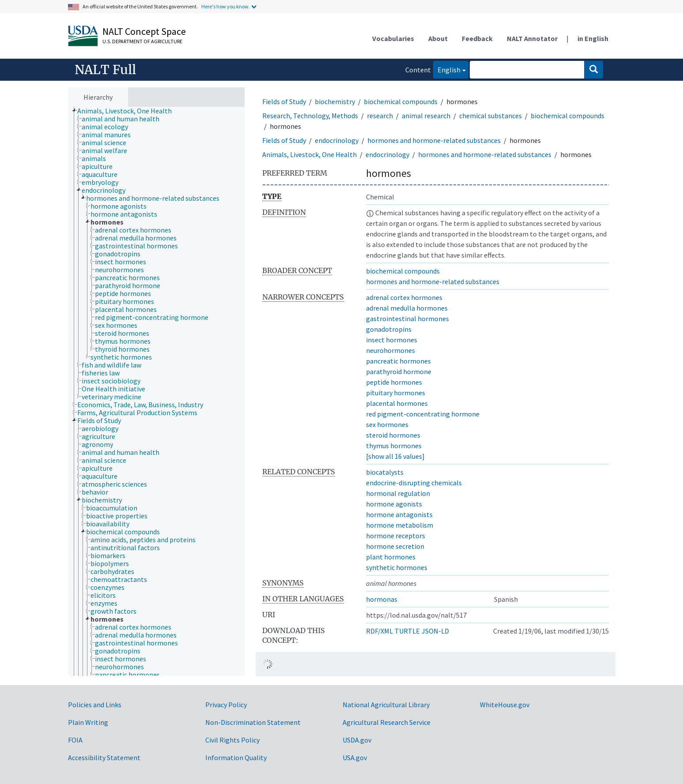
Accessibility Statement (104, 758)
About (438, 38)
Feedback (477, 38)
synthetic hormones (397, 567)
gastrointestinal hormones (408, 319)
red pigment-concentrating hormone (423, 414)
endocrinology (337, 140)
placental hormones (397, 403)
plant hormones (391, 557)
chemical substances (491, 116)
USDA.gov (357, 740)
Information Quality (236, 758)
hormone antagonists (399, 514)
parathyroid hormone (399, 371)
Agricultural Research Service (387, 722)
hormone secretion (395, 546)
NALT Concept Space (144, 31)
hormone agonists (394, 504)
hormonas (382, 599)
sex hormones (387, 424)
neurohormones (391, 350)
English (447, 69)
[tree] (156, 391)
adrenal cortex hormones (404, 297)
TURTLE (407, 631)
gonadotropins (389, 329)
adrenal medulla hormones (407, 308)
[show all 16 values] (395, 456)
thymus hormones (394, 446)
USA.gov (355, 758)
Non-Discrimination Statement (253, 722)
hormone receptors (396, 536)
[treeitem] (128, 111)
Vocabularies (393, 38)
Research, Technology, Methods (310, 116)
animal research (426, 116)
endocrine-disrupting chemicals (414, 483)
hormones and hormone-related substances (434, 140)
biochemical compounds (401, 101)
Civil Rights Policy (232, 740)
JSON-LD (435, 631)
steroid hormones (393, 435)
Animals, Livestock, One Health (309, 154)
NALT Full (105, 70)
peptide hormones (394, 382)
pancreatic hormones (398, 361)
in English (593, 38)
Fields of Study (284, 101)
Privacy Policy (226, 705)
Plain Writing (88, 722)
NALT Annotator (532, 38)
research (380, 116)
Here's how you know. (226, 6)
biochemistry (335, 101)
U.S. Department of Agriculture (142, 41)
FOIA (75, 740)
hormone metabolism (400, 525)
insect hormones (392, 340)
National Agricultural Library (386, 705)
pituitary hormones (396, 393)
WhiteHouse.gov (505, 705)
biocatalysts (385, 472)
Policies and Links (95, 705)
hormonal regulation (398, 493)
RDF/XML (379, 631)
